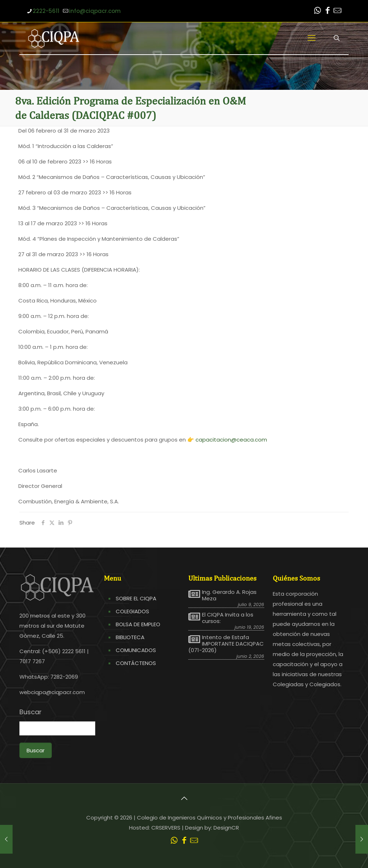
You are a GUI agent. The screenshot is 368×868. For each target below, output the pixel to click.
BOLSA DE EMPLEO (138, 624)
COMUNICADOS (136, 650)
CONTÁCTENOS (136, 663)
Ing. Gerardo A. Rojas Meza (229, 595)
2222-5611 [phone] (46, 11)
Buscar (31, 712)
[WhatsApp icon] (317, 11)
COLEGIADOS (132, 611)
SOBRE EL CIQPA (136, 598)
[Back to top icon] (184, 798)
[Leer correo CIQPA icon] (337, 11)
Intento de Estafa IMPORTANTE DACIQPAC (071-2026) (226, 644)
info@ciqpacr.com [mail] (95, 11)
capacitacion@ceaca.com (231, 440)
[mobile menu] (312, 38)
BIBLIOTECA (130, 637)
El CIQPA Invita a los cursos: (228, 618)
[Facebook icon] (327, 11)
